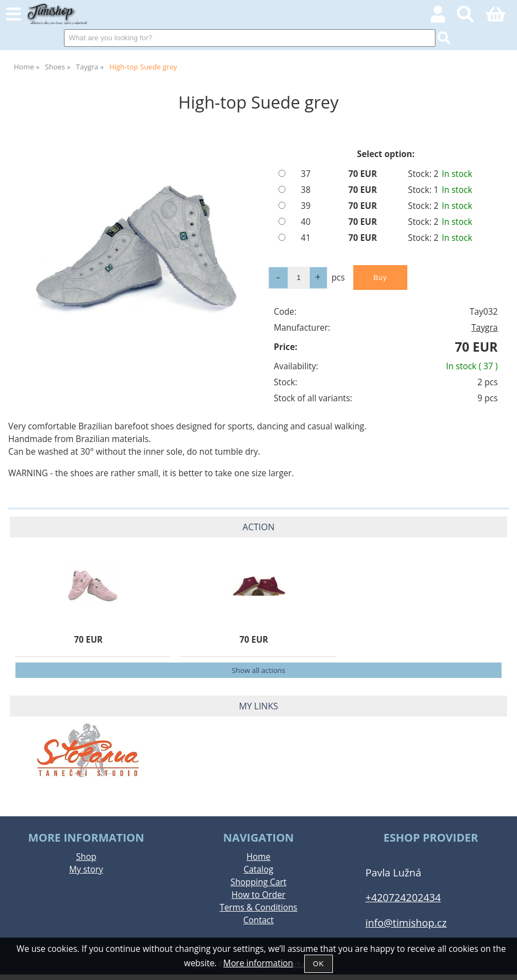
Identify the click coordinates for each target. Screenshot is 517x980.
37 (306, 174)
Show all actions (259, 670)
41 (306, 238)
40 (306, 222)
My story (87, 869)
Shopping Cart (258, 882)
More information (258, 963)
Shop (86, 857)
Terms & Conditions (258, 908)
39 (306, 206)
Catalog (258, 869)
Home (258, 857)
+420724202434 (403, 897)
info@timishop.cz (406, 922)
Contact (258, 920)
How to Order (258, 895)
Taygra (484, 328)
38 (306, 190)
